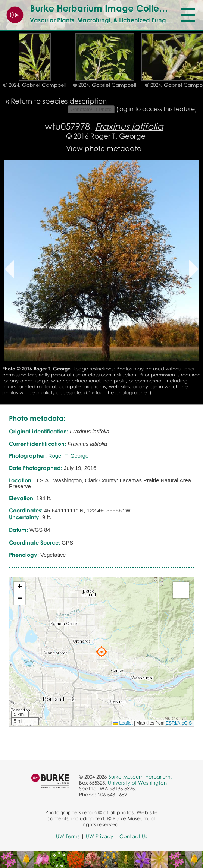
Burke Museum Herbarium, (140, 777)
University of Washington (137, 783)
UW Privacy (99, 836)
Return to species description (59, 101)
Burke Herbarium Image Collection (105, 8)
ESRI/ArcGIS (179, 723)
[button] (101, 652)
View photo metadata (104, 148)
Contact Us (133, 836)
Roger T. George (118, 136)
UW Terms (68, 836)
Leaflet (123, 723)
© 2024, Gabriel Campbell (35, 85)
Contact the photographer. (118, 392)
